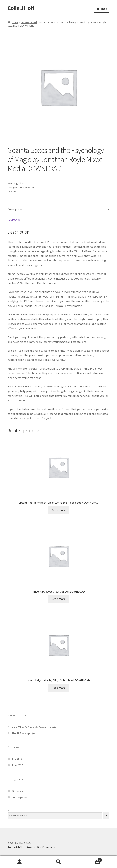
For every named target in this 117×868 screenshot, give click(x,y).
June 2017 (17, 765)
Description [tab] (15, 209)
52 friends (17, 791)
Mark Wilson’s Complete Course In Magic (34, 727)
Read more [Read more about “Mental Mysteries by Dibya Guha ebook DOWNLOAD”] (59, 688)
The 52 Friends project (24, 733)
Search (11, 810)
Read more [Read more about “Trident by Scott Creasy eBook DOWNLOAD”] (59, 599)
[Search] (106, 816)
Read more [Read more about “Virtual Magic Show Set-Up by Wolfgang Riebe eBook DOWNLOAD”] (59, 510)
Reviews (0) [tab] (14, 220)
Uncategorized (29, 22)
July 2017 (17, 759)
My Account (20, 862)
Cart (90, 859)
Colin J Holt (21, 8)
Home (15, 22)
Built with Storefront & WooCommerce (32, 847)
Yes (14, 192)
